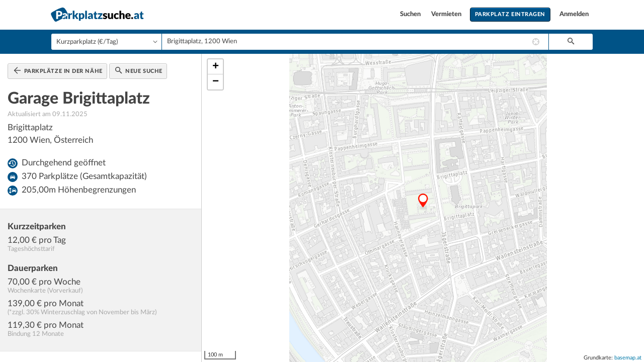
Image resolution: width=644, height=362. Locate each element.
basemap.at (628, 358)
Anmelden (574, 14)
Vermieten (447, 14)
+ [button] (216, 67)
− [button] (216, 82)
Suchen (411, 14)
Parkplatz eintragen (510, 14)
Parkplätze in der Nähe (58, 70)
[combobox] (355, 42)
